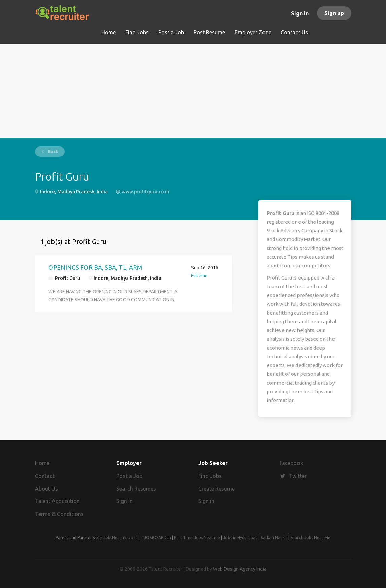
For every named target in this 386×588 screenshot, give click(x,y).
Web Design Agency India (240, 569)
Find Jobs (210, 476)
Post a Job (129, 476)
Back (52, 151)
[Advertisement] (193, 91)
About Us (46, 489)
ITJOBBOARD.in (156, 538)
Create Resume (216, 489)
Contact (45, 476)
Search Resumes (136, 489)
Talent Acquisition (57, 501)
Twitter (298, 476)
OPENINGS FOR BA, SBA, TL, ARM (95, 267)
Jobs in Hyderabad (240, 538)
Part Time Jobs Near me (197, 538)
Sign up (334, 13)
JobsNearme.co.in (120, 538)
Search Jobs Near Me (310, 538)
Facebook (291, 463)
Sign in (300, 13)
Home (42, 463)
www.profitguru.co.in (145, 192)
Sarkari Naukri (274, 538)
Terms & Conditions (59, 514)
